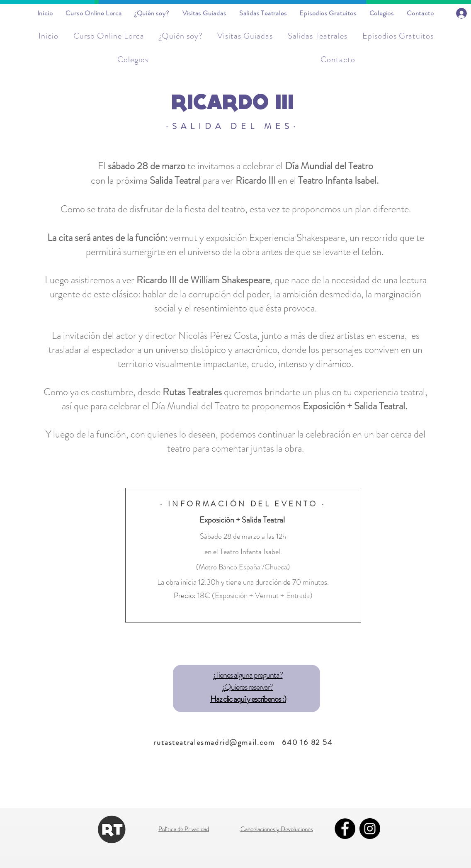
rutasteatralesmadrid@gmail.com (214, 742)
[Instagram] (370, 829)
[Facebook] (345, 829)
